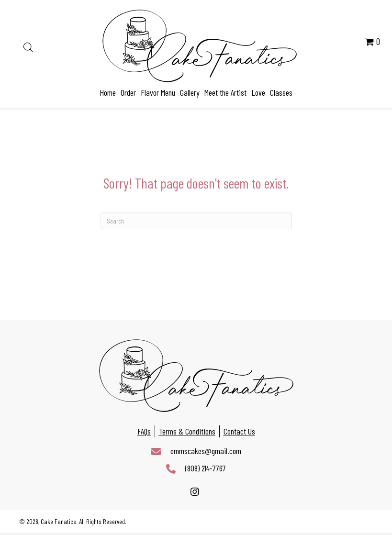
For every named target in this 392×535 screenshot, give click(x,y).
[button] (195, 492)
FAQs (144, 431)
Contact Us (239, 431)
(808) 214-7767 (206, 468)
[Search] (196, 221)
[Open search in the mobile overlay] (28, 46)
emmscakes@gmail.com (206, 451)
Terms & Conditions (187, 431)
